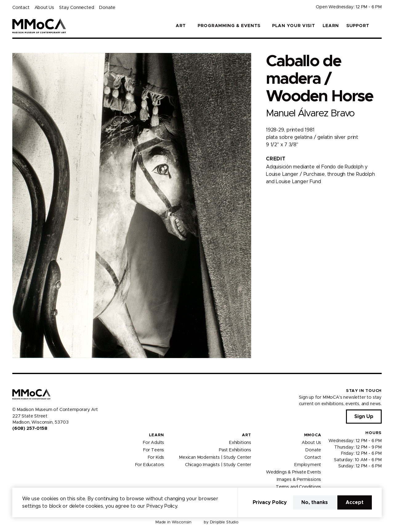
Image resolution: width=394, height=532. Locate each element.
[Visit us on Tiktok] (37, 442)
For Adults (153, 442)
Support (358, 26)
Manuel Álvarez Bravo (310, 113)
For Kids (156, 457)
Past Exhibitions (235, 450)
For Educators (150, 465)
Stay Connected (76, 8)
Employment (308, 465)
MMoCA (313, 435)
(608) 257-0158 (30, 429)
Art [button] (181, 26)
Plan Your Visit (294, 26)
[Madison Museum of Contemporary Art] (39, 26)
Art (247, 435)
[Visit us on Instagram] (22, 442)
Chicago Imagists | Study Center (218, 465)
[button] (379, 26)
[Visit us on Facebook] (15, 442)
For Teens (154, 450)
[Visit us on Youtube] (30, 442)
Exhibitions (240, 442)
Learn (331, 26)
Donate (107, 8)
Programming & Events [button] (229, 26)
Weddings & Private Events (293, 472)
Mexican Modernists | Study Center (215, 457)
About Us (44, 8)
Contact (21, 8)
